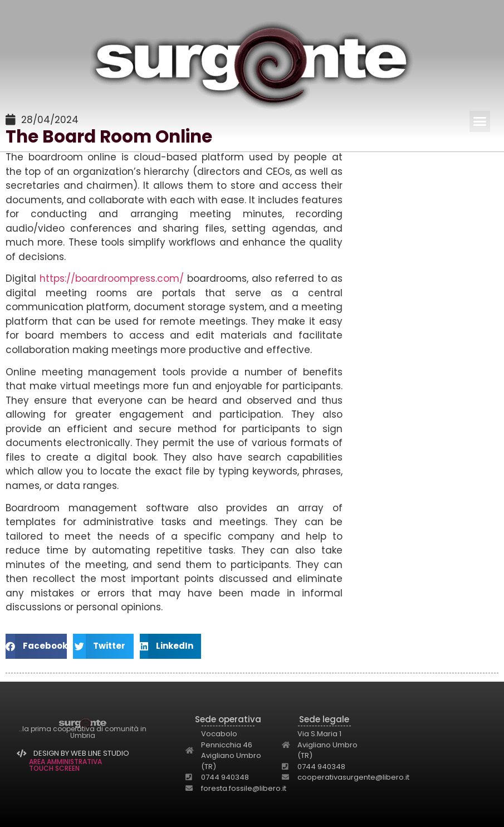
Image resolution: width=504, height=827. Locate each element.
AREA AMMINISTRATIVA (65, 762)
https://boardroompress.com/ (112, 278)
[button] (480, 121)
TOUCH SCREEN (54, 768)
